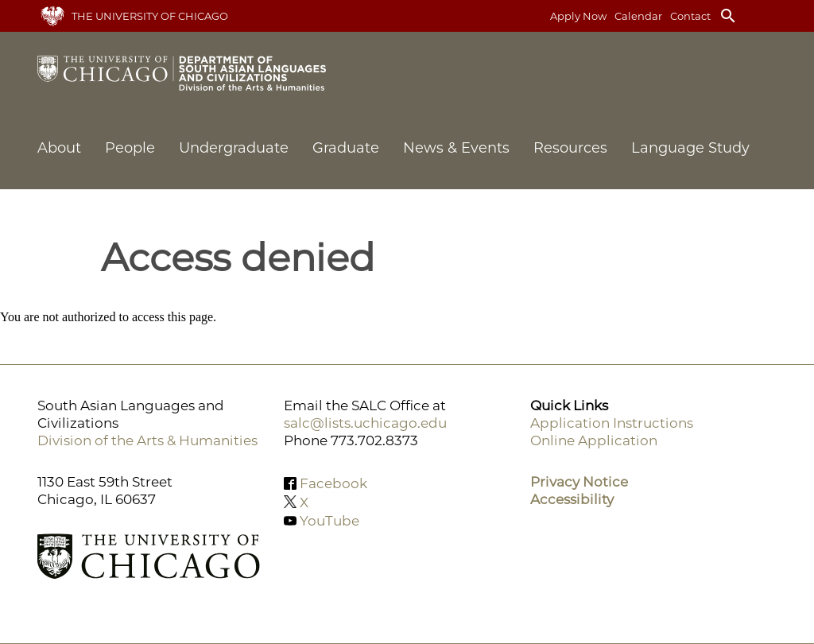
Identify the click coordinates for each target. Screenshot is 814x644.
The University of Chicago (150, 16)
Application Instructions (612, 423)
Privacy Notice (579, 482)
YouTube (329, 521)
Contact (690, 16)
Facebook (333, 483)
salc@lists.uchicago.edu (365, 423)
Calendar (638, 16)
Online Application (594, 440)
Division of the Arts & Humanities (147, 440)
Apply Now (578, 16)
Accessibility (572, 499)
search (728, 16)
